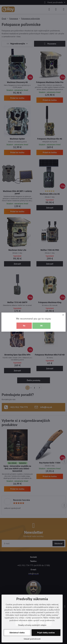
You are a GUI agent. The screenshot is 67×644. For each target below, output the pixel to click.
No (24, 326)
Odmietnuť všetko (17, 633)
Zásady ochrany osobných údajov (32, 625)
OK (41, 326)
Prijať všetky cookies (46, 633)
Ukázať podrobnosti (32, 639)
